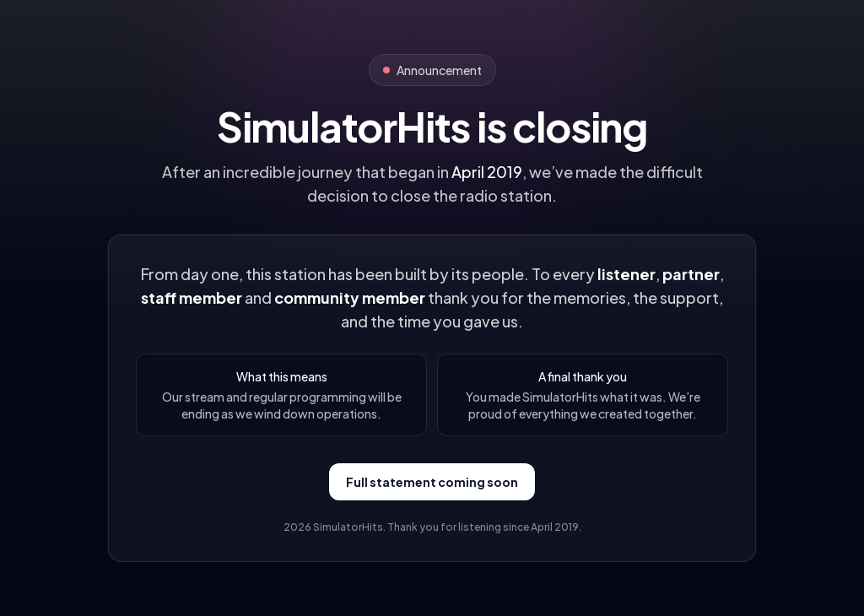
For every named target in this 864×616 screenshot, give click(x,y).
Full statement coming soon (432, 482)
